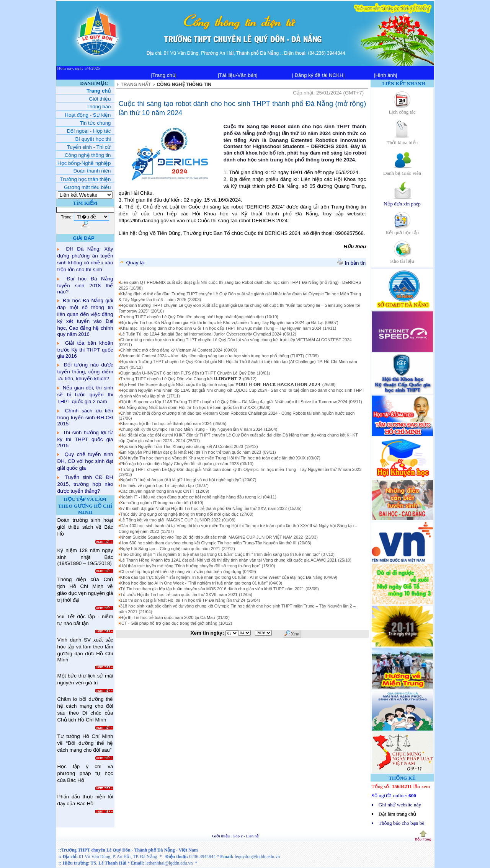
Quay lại (132, 263)
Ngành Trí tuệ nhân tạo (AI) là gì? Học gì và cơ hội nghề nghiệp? (181, 480)
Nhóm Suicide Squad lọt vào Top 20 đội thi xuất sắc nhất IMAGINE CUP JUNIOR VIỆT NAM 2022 (212, 537)
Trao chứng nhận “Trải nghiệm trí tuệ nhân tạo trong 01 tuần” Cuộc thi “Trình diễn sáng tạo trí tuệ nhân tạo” (220, 554)
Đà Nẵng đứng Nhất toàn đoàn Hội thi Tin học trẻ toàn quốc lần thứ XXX (188, 407)
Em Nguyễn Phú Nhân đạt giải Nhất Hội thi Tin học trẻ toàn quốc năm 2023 (191, 452)
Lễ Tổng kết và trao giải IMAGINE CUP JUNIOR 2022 (170, 520)
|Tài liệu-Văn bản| (238, 75)
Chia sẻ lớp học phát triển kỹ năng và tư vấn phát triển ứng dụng (181, 572)
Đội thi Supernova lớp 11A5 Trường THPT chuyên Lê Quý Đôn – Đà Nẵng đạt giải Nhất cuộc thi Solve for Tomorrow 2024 (234, 402)
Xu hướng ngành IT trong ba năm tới (154, 503)
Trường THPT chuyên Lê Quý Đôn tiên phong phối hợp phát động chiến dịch (193, 317)
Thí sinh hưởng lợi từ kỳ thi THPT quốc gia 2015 (85, 439)
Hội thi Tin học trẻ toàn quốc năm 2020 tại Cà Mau (168, 617)
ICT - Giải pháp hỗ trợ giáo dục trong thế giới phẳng (169, 623)
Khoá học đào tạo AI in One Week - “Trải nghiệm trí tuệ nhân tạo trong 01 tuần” (194, 583)
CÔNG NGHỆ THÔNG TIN (184, 85)
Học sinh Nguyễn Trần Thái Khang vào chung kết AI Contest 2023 (182, 446)
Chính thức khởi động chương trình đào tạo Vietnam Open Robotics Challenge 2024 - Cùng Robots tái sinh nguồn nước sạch (238, 413)
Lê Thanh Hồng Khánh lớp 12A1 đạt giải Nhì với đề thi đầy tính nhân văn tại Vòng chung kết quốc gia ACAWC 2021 (228, 560)
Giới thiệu (221, 836)
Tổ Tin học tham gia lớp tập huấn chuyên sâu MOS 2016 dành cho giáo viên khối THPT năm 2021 (212, 589)
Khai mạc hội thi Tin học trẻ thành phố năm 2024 (166, 423)
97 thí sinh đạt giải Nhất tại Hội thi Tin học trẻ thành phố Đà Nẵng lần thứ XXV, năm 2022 (203, 508)
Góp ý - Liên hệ (246, 836)
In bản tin (351, 263)
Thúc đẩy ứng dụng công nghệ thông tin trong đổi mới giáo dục (179, 514)
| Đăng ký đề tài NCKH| (318, 75)
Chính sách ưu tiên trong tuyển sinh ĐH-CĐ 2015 (85, 417)
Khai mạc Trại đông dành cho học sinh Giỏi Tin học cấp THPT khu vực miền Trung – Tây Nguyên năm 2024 (221, 328)
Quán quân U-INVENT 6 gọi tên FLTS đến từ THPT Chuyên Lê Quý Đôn (188, 373)
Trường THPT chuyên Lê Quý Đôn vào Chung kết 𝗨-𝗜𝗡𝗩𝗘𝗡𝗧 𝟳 (181, 379)
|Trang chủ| (164, 75)
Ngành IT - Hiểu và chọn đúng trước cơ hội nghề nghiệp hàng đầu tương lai (191, 497)
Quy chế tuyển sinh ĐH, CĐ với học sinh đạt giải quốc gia (85, 461)
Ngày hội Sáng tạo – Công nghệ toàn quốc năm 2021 (170, 549)
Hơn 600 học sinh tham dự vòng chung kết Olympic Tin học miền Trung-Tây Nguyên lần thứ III (208, 543)
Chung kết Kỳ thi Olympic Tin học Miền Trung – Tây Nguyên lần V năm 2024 (191, 429)
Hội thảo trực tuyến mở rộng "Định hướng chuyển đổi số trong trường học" (191, 566)
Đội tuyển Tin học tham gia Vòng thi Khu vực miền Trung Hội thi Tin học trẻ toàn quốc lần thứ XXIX (213, 458)
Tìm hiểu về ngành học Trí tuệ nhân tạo (157, 485)
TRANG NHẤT (136, 85)
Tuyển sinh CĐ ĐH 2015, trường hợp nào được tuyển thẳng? (85, 484)
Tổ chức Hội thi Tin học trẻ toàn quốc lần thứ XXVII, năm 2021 (179, 594)
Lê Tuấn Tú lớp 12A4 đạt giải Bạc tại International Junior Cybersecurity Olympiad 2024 (201, 334)
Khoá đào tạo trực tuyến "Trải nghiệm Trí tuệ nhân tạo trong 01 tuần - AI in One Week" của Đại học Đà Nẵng (221, 577)
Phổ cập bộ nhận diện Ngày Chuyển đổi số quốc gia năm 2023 (180, 464)
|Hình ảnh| (386, 75)
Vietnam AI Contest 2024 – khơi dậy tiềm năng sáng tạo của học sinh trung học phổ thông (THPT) (212, 356)
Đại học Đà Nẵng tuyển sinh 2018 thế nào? (85, 285)
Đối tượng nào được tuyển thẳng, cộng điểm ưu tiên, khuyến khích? (85, 372)
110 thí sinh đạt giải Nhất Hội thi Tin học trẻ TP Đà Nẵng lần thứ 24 (183, 600)
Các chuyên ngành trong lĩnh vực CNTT (157, 491)
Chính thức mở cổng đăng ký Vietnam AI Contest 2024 (171, 350)
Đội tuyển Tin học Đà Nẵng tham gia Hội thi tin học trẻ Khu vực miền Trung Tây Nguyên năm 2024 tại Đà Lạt (222, 322)
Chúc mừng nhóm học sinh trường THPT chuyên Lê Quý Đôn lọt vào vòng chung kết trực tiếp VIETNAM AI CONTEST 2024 (236, 340)
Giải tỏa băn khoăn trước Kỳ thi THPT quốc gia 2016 (85, 349)
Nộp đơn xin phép (402, 201)
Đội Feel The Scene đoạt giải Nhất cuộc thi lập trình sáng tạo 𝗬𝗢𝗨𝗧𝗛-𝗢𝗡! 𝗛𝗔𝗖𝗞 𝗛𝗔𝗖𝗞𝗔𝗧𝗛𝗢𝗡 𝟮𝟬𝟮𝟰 (220, 384)
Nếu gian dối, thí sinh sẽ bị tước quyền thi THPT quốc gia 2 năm (85, 395)
